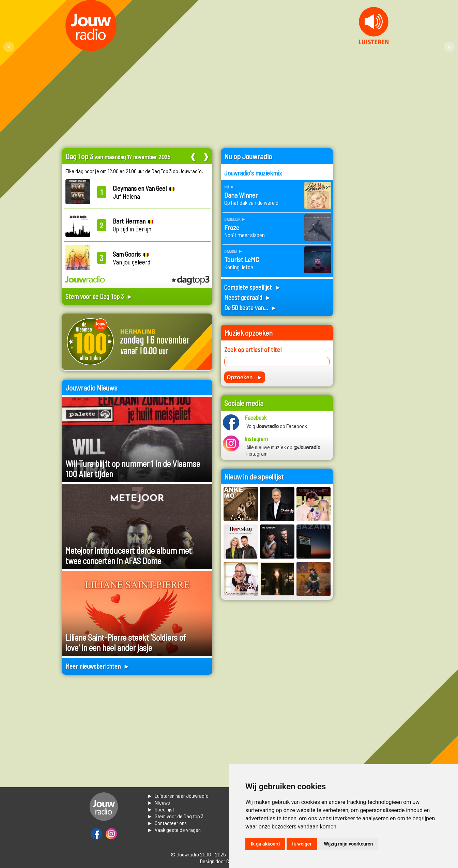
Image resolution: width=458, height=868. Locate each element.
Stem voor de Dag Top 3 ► (99, 296)
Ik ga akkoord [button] (265, 844)
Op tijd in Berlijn (133, 225)
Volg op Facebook (277, 426)
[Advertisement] (369, 250)
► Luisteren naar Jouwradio (178, 796)
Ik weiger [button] (302, 844)
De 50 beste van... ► (251, 308)
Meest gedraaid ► (248, 297)
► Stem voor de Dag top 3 (175, 816)
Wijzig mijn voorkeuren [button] (348, 844)
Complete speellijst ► (253, 287)
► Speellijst (161, 809)
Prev (9, 47)
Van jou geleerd (132, 258)
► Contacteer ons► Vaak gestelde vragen (174, 826)
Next (449, 47)
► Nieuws (159, 802)
